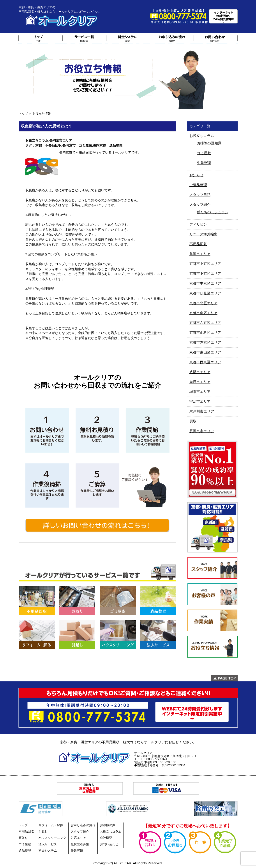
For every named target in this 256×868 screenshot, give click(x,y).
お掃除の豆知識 (209, 143)
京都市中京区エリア (205, 283)
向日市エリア (200, 382)
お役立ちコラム (37, 140)
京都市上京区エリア (205, 264)
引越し (43, 831)
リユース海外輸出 (203, 234)
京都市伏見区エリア (205, 293)
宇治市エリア (200, 402)
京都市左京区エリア (205, 342)
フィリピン (198, 224)
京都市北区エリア (203, 303)
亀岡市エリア (200, 254)
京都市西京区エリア (205, 362)
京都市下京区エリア (205, 274)
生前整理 (204, 163)
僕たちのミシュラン (213, 212)
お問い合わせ (109, 844)
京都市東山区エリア (205, 352)
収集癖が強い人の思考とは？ (46, 126)
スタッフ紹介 (200, 205)
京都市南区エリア (203, 313)
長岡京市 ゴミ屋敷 (77, 145)
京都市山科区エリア (205, 333)
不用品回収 (198, 244)
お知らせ (196, 175)
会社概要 (106, 838)
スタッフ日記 (200, 195)
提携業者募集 (80, 844)
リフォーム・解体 (51, 825)
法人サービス (48, 844)
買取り (23, 838)
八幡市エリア (200, 372)
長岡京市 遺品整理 (108, 145)
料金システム (48, 850)
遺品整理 (25, 850)
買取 (193, 421)
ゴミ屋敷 (204, 153)
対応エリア (78, 838)
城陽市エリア (200, 392)
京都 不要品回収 (48, 145)
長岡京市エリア (61, 140)
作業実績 (77, 850)
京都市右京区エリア (205, 323)
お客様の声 (108, 825)
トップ (23, 114)
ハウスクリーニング (52, 838)
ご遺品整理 (198, 185)
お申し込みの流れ (83, 825)
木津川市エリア (202, 411)
